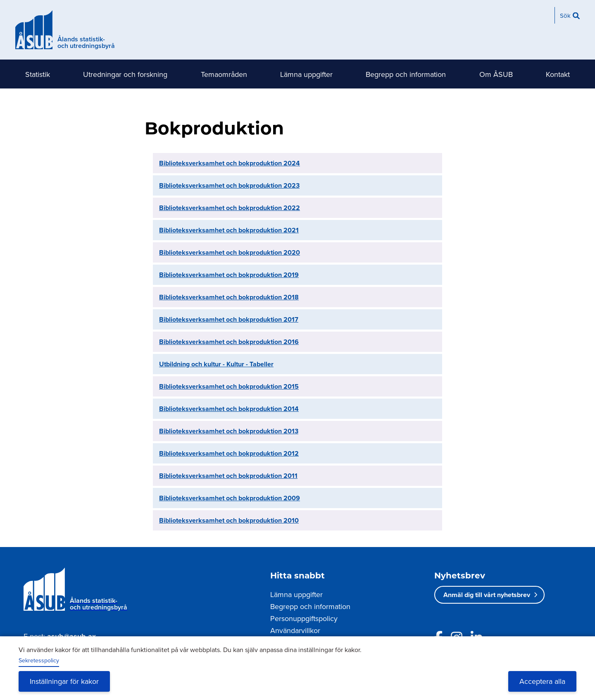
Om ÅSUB (496, 74)
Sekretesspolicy (39, 660)
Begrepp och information (406, 74)
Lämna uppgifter (306, 74)
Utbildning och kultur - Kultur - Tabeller (216, 364)
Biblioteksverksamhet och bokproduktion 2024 (230, 163)
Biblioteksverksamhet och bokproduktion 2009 (230, 498)
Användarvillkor (295, 630)
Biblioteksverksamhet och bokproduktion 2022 (230, 208)
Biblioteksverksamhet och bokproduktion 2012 (229, 453)
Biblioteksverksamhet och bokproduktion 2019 (229, 275)
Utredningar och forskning (125, 74)
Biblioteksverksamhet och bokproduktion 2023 (229, 185)
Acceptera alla (542, 681)
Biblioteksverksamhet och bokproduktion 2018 (229, 297)
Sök (565, 16)
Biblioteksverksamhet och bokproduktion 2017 (229, 319)
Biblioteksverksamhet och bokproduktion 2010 (229, 520)
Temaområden (224, 74)
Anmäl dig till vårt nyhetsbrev (487, 595)
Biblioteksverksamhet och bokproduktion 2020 (230, 252)
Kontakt (558, 74)
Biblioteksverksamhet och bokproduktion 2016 (229, 342)
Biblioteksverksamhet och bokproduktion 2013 (229, 431)
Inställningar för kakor (64, 681)
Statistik (38, 74)
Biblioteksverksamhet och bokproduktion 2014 (229, 409)
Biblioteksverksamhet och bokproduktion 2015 (229, 386)
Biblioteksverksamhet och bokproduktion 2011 (228, 476)
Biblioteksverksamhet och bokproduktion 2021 (229, 230)
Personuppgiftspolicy (304, 618)
